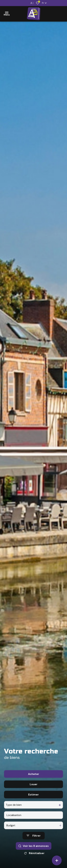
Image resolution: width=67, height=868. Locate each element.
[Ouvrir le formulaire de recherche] (34, 848)
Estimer (33, 807)
